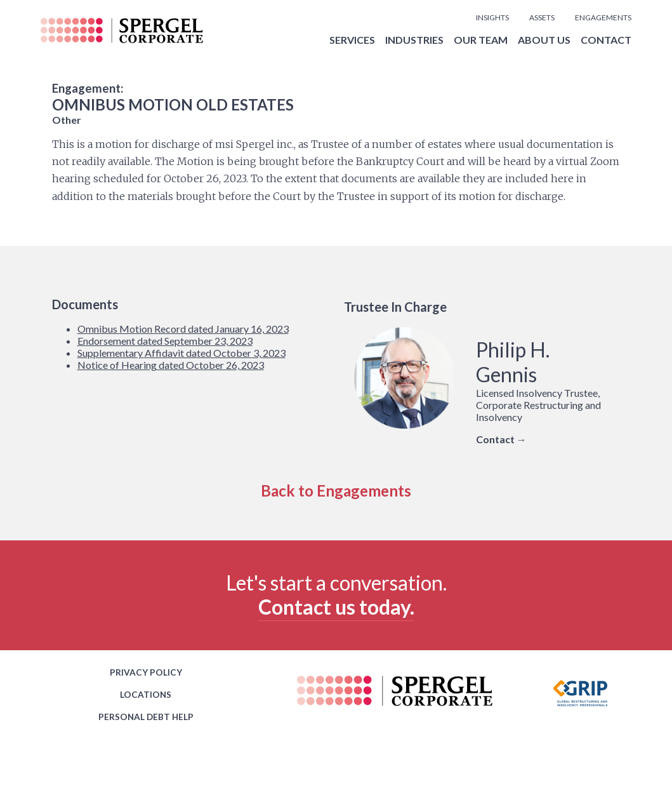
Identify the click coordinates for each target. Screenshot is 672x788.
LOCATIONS (146, 695)
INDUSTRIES (414, 40)
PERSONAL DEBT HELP (146, 717)
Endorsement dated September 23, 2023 (165, 341)
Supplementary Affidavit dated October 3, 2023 (181, 353)
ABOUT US (544, 40)
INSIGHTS (492, 17)
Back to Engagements (336, 491)
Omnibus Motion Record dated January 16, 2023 (183, 329)
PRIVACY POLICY (146, 672)
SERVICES (352, 40)
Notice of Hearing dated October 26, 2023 (171, 365)
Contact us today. (336, 607)
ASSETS (542, 17)
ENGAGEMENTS (603, 17)
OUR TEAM (481, 40)
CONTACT (606, 40)
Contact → (501, 439)
